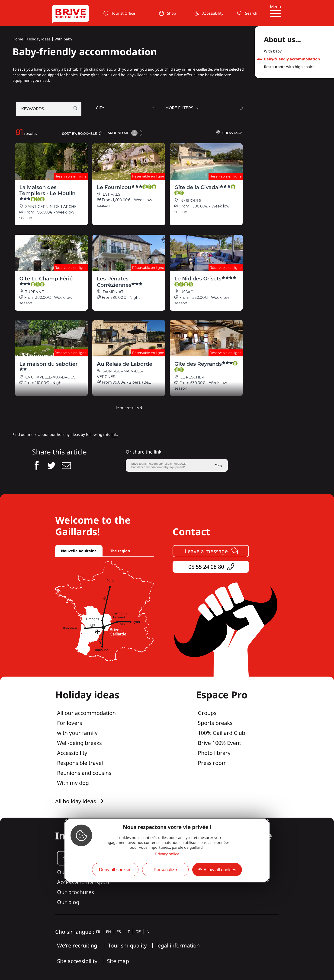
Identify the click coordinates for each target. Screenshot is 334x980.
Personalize (165, 870)
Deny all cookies (115, 870)
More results (130, 408)
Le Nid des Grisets (205, 281)
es (119, 932)
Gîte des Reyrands (206, 366)
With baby (63, 39)
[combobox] (126, 109)
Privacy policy (167, 854)
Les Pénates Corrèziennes (120, 282)
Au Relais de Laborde (125, 364)
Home (18, 39)
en (108, 932)
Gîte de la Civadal (205, 190)
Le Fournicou (127, 187)
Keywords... (34, 109)
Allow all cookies (220, 870)
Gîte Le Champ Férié (46, 281)
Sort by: (82, 133)
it (128, 932)
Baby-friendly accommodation (292, 59)
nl (149, 932)
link (114, 434)
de (138, 932)
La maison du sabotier (49, 366)
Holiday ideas (39, 39)
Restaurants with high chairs (289, 67)
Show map (229, 133)
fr (98, 932)
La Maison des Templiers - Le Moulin (48, 193)
